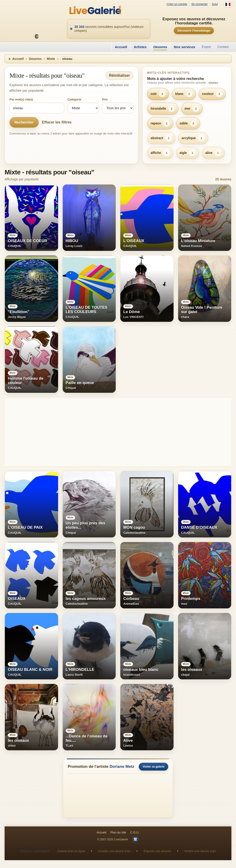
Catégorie (74, 99)
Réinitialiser (119, 75)
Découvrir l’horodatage (194, 31)
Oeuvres (160, 47)
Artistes (140, 47)
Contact (223, 47)
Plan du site (118, 832)
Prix (105, 99)
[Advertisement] (118, 432)
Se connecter (199, 4)
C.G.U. (135, 832)
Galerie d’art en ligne (71, 851)
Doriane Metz (122, 767)
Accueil (121, 47)
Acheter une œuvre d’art (114, 851)
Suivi (215, 4)
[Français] (228, 4)
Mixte (51, 59)
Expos (206, 47)
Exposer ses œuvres (157, 851)
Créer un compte (177, 4)
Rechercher (24, 122)
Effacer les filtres (57, 122)
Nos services (184, 47)
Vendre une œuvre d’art (200, 851)
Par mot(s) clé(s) (21, 99)
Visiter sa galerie (153, 767)
